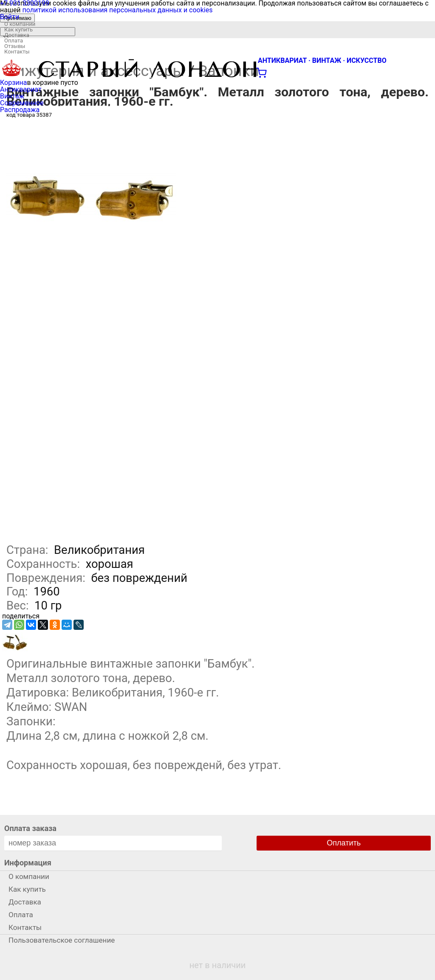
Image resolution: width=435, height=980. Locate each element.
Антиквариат (21, 89)
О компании (20, 24)
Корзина (13, 83)
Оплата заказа (30, 828)
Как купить (18, 29)
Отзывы (15, 46)
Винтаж (12, 96)
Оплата (14, 41)
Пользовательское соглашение (62, 940)
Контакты (17, 52)
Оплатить (344, 843)
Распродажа (20, 110)
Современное (22, 103)
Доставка (17, 35)
